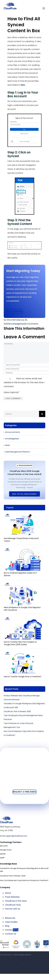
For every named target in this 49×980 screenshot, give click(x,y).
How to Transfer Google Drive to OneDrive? (23, 677)
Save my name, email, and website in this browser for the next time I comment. (24, 382)
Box (23, 85)
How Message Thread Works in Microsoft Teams (21, 540)
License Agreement (31, 963)
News (7, 445)
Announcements (13, 432)
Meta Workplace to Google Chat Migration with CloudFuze (22, 609)
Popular (10, 508)
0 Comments (32, 324)
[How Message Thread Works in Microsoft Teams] (23, 515)
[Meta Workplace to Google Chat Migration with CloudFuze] (23, 584)
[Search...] (21, 414)
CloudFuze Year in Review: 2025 (17, 711)
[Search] (42, 414)
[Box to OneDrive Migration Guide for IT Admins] (23, 549)
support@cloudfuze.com (16, 836)
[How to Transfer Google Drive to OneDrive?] (23, 653)
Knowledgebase (17, 324)
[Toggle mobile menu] (44, 8)
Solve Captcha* (11, 392)
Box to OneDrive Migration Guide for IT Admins (20, 574)
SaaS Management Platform (18, 452)
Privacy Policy (17, 963)
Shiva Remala (13, 320)
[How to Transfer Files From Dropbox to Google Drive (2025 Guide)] (23, 618)
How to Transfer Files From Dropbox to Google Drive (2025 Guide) (20, 643)
